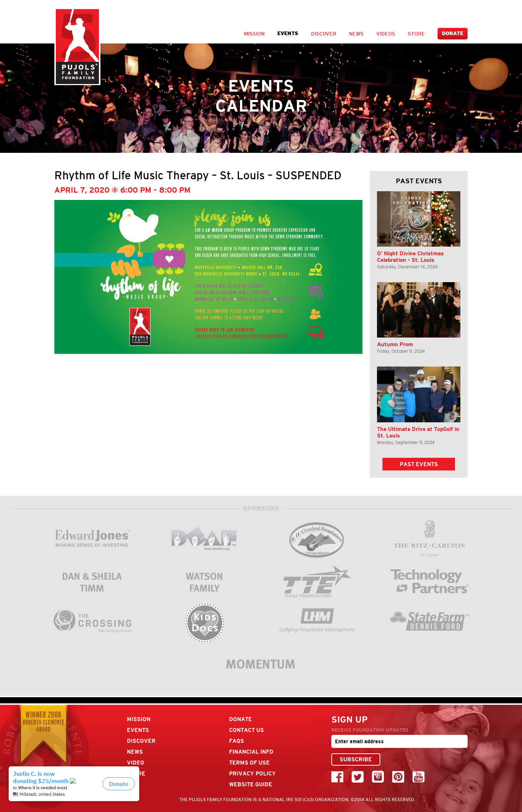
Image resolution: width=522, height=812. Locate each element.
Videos (386, 34)
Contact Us (246, 730)
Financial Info (251, 752)
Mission (254, 34)
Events (288, 34)
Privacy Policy (252, 773)
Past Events (419, 464)
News (356, 34)
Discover (324, 34)
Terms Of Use (249, 763)
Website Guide (251, 784)
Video (136, 763)
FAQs (237, 741)
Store (416, 34)
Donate (453, 34)
